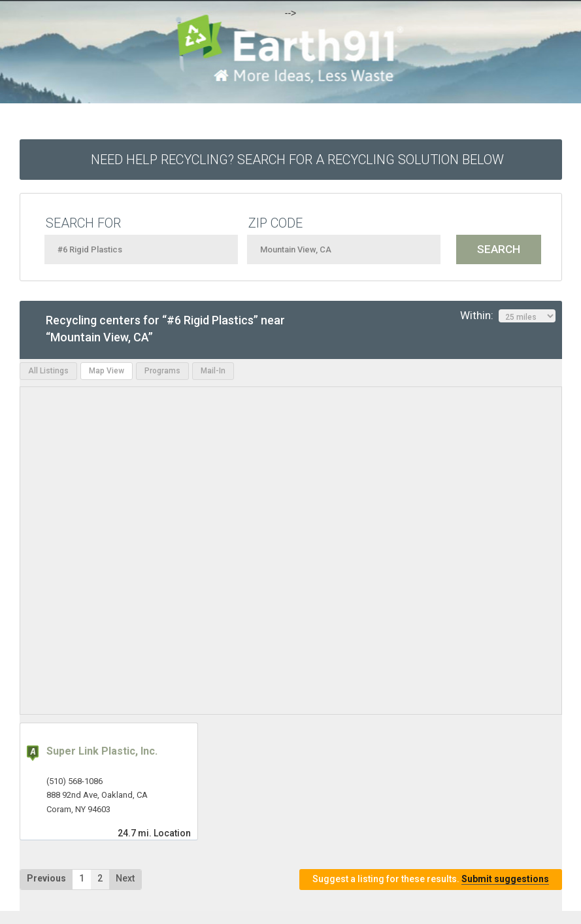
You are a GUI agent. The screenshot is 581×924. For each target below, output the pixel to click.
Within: (508, 316)
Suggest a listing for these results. (431, 879)
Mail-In (213, 371)
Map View (107, 371)
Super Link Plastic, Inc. (102, 751)
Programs (162, 371)
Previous (46, 878)
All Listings (48, 371)
